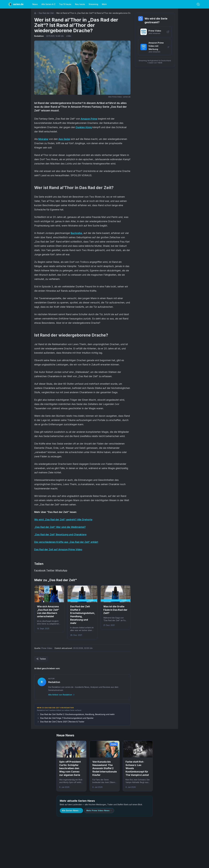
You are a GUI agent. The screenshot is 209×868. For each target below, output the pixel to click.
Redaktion (39, 36)
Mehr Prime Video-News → (99, 810)
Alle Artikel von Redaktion (62, 695)
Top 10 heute (65, 4)
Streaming (93, 4)
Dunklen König (84, 127)
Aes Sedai (64, 139)
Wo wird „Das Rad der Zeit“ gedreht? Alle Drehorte (63, 520)
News (35, 4)
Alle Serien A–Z (48, 4)
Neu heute (80, 4)
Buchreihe (76, 233)
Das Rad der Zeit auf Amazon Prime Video (58, 549)
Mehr (104, 4)
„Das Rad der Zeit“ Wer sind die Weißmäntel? (60, 527)
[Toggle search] (198, 4)
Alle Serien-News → (71, 810)
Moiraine (43, 139)
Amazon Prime (89, 119)
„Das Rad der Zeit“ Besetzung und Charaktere (60, 534)
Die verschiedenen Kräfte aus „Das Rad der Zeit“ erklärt (66, 542)
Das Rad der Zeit (46, 13)
